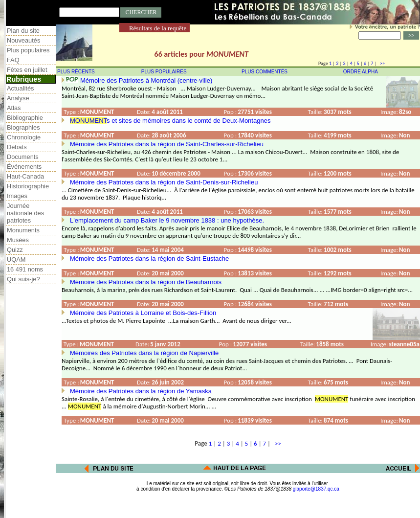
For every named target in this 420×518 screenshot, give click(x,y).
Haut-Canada (25, 176)
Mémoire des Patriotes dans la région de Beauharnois (146, 282)
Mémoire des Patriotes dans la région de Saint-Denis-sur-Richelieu (164, 182)
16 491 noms (25, 269)
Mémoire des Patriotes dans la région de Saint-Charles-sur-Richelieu (167, 144)
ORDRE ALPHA (361, 72)
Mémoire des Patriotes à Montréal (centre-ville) (146, 80)
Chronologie (24, 137)
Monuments (23, 230)
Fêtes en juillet (27, 70)
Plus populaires (28, 50)
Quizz (15, 250)
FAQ (13, 60)
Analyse (18, 98)
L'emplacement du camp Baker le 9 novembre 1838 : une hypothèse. (167, 220)
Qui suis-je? (23, 279)
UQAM (16, 259)
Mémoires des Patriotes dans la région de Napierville (144, 353)
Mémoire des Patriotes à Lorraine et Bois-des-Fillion (143, 313)
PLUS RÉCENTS (76, 72)
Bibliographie (25, 118)
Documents (23, 157)
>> (381, 63)
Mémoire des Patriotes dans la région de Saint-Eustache (149, 259)
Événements (24, 167)
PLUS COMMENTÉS (265, 72)
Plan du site (23, 31)
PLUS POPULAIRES (164, 72)
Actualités (20, 88)
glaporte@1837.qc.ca (316, 489)
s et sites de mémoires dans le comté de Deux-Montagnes (170, 121)
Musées (18, 240)
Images (17, 196)
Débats (17, 147)
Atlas (14, 108)
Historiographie (28, 186)
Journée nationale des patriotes (25, 213)
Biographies (23, 127)
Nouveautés (23, 40)
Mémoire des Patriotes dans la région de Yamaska (141, 391)
